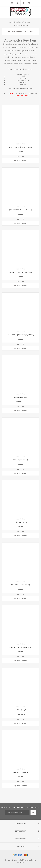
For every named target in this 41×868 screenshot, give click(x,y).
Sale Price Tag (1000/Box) (21, 585)
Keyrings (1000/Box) (20, 772)
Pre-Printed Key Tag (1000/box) (21, 272)
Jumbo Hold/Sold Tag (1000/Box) (21, 147)
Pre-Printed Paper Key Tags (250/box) (20, 335)
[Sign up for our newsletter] (17, 812)
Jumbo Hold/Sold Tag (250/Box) (21, 210)
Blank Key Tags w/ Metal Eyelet (21, 647)
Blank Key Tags (21, 710)
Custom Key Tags (20, 397)
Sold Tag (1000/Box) (20, 460)
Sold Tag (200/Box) (20, 522)
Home (10, 22)
